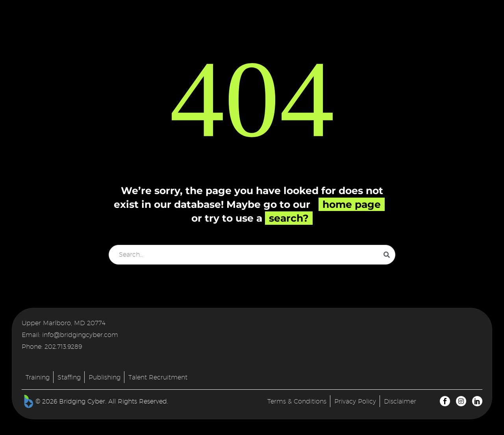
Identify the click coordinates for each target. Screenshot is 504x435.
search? (289, 218)
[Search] (252, 255)
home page (352, 204)
